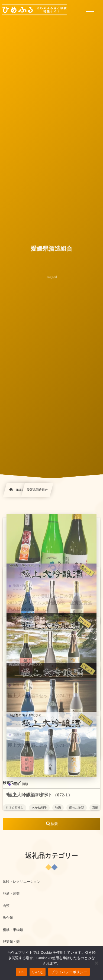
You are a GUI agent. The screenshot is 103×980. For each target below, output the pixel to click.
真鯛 (95, 808)
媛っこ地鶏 (77, 808)
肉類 (6, 906)
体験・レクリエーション (22, 882)
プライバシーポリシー (69, 972)
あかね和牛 (39, 808)
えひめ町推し (15, 808)
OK (21, 972)
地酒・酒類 (11, 894)
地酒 (58, 808)
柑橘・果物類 (13, 930)
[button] (89, 7)
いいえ (38, 972)
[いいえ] (96, 963)
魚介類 (8, 918)
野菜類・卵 (11, 942)
